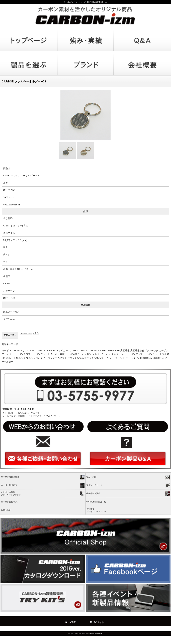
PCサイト (99, 622)
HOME (72, 622)
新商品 (36, 333)
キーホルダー (26, 333)
